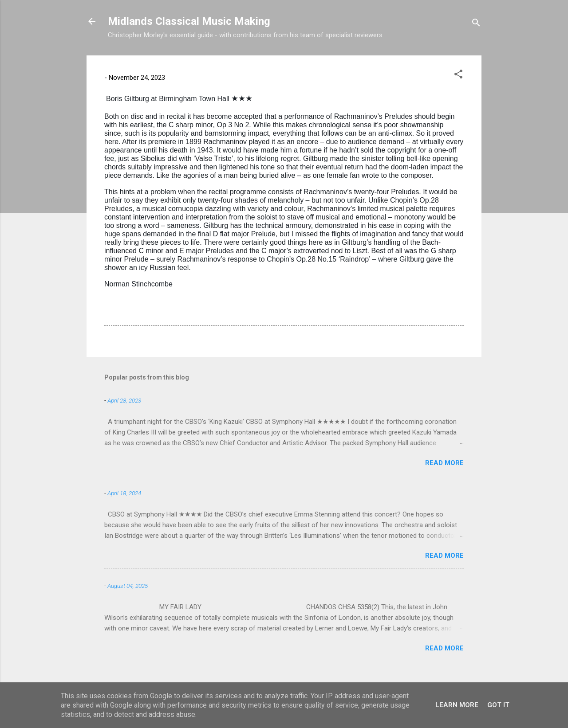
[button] (458, 76)
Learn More (457, 705)
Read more (444, 463)
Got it (498, 705)
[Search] (476, 24)
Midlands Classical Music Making (189, 21)
